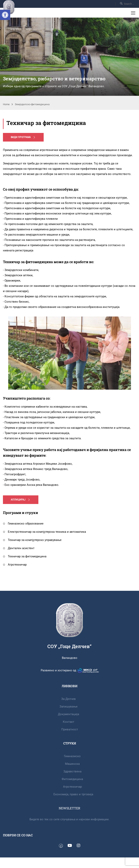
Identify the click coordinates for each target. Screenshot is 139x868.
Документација (69, 714)
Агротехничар (15, 565)
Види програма (23, 137)
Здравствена (72, 771)
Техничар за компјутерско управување (32, 540)
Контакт (69, 722)
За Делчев (69, 699)
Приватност (70, 729)
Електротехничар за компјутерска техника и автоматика (44, 532)
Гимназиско (72, 756)
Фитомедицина (72, 779)
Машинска (72, 764)
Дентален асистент (19, 548)
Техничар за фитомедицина (25, 556)
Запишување (69, 707)
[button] (5, 15)
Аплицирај (21, 500)
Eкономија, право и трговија (73, 794)
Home (6, 104)
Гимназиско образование (23, 524)
